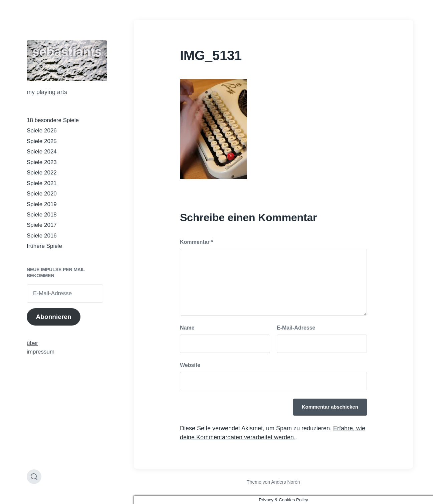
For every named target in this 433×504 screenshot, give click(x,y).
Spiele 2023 (42, 162)
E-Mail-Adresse (296, 328)
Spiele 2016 (42, 236)
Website (190, 365)
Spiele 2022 (42, 173)
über (32, 343)
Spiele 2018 (42, 215)
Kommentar (197, 242)
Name (187, 328)
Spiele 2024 (42, 152)
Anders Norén (285, 482)
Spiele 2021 (42, 183)
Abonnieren (53, 317)
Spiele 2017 (42, 225)
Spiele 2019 (42, 204)
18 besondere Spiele (53, 120)
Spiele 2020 (42, 194)
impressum (41, 352)
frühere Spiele (44, 246)
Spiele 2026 (42, 131)
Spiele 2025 (42, 141)
